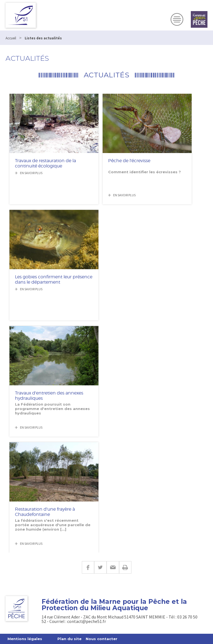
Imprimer (125, 567)
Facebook (88, 567)
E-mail (113, 567)
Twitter (100, 567)
